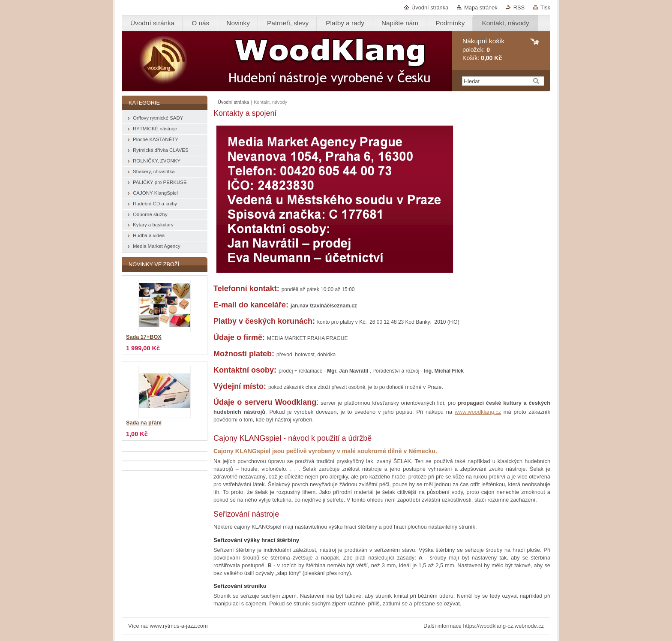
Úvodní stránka (430, 8)
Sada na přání (144, 423)
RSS (519, 8)
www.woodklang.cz (478, 412)
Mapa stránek (481, 8)
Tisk (545, 8)
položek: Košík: (483, 50)
